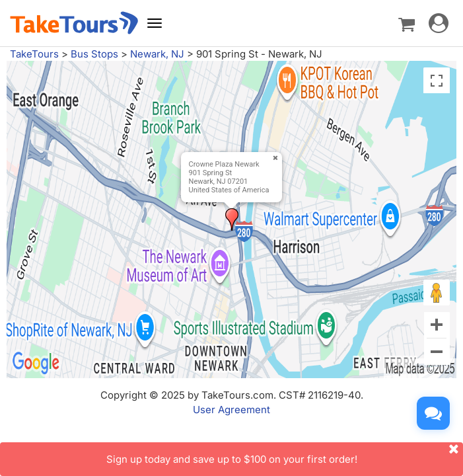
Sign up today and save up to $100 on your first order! (285, 454)
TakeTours (34, 54)
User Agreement (231, 410)
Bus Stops (94, 54)
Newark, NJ (157, 54)
